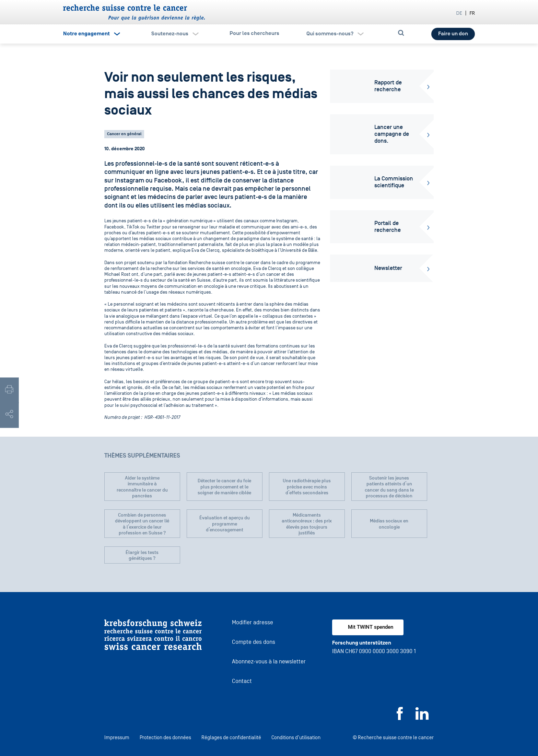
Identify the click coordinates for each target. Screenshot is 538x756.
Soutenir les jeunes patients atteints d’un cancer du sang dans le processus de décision (389, 487)
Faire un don (453, 34)
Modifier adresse (253, 622)
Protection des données (165, 737)
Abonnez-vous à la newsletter (269, 661)
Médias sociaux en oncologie (389, 524)
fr (472, 13)
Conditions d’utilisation (296, 737)
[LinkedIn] (422, 718)
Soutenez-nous (170, 34)
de (459, 13)
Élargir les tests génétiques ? (142, 556)
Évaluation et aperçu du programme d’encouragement (225, 524)
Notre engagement (86, 34)
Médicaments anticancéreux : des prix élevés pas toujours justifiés (307, 524)
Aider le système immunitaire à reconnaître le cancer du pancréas (142, 487)
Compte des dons (254, 642)
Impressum (117, 737)
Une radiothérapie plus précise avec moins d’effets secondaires (307, 487)
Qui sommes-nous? (330, 34)
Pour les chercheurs (254, 33)
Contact (242, 681)
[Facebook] (400, 718)
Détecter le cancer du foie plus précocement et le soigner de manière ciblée (224, 487)
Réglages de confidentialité (231, 737)
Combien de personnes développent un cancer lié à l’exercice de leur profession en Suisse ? (142, 524)
